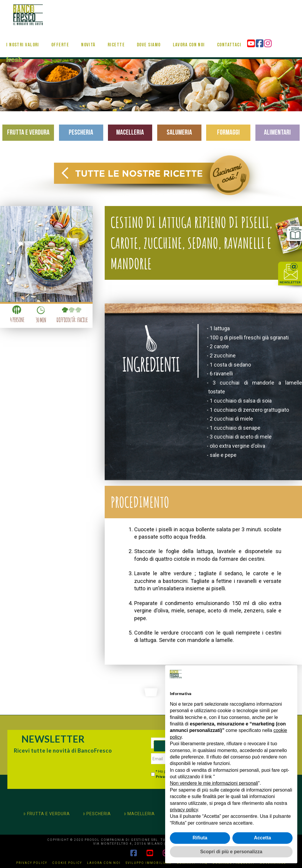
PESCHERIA (97, 814)
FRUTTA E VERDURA (46, 814)
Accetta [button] (262, 838)
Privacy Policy (32, 863)
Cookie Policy (67, 863)
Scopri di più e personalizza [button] (231, 852)
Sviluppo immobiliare (149, 863)
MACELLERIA (139, 814)
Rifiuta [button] (200, 838)
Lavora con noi (104, 863)
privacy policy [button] (184, 810)
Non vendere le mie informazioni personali (214, 783)
